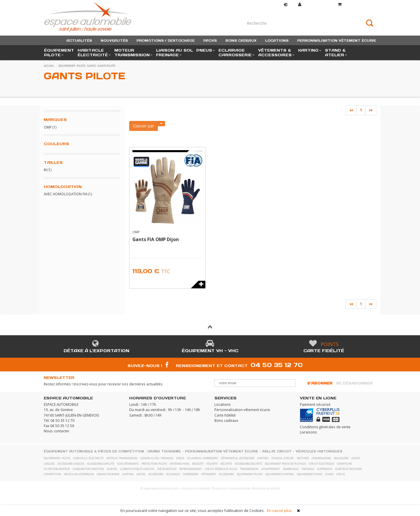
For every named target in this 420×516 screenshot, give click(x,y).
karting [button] (310, 50)
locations (277, 41)
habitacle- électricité (88, 458)
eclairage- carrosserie (203, 458)
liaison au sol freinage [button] (174, 53)
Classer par (143, 126)
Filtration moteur (57, 469)
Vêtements (209, 474)
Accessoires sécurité (248, 464)
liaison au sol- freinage (157, 458)
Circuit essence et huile (221, 469)
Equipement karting (280, 474)
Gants (91, 66)
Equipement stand (310, 474)
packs (210, 41)
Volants (212, 464)
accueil (49, 66)
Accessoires (156, 474)
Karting (128, 474)
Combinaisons (321, 458)
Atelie (341, 474)
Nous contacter (57, 431)
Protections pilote (154, 464)
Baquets (198, 464)
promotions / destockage (166, 41)
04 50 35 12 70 (277, 365)
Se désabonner (354, 383)
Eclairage (173, 474)
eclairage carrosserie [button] (237, 53)
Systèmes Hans (180, 464)
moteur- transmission (122, 458)
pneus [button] (206, 50)
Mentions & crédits (266, 488)
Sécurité (226, 464)
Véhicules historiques (319, 451)
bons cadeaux (241, 41)
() (357, 5)
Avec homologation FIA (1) (68, 194)
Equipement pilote (250, 474)
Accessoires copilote (101, 464)
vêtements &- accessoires (238, 458)
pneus (180, 458)
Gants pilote (106, 66)
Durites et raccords (348, 469)
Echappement (271, 469)
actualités (79, 41)
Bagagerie (341, 458)
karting (263, 458)
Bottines (303, 458)
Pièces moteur (167, 469)
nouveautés (114, 41)
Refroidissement (191, 469)
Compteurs (344, 464)
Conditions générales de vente (325, 427)
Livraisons (308, 432)
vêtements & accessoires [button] (276, 53)
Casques (49, 464)
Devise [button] (280, 5)
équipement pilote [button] (59, 53)
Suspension (325, 469)
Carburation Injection (88, 469)
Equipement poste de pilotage (285, 464)
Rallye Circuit (277, 451)
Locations (223, 404)
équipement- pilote (72, 66)
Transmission (249, 469)
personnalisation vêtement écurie (337, 41)
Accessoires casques (71, 464)
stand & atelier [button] (336, 53)
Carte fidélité (324, 351)
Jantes (141, 474)
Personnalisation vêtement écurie (242, 410)
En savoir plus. (280, 510)
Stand (329, 474)
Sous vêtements (128, 464)
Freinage (308, 469)
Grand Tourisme (164, 451)
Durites (112, 469)
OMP (48, 127)
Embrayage (291, 469)
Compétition (52, 474)
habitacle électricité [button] (94, 53)
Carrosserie (191, 474)
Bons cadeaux (226, 420)
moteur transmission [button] (133, 53)
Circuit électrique (321, 464)
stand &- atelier (282, 458)
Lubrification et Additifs (137, 469)
